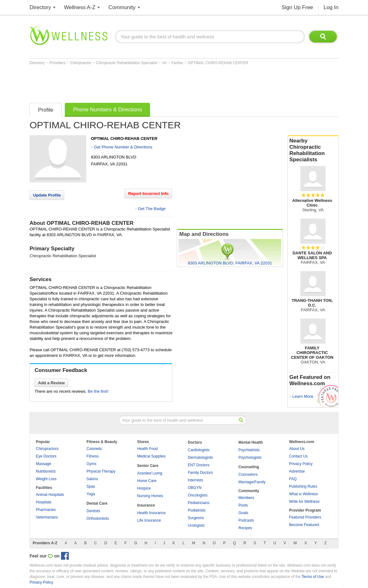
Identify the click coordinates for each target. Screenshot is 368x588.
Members (246, 498)
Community (122, 7)
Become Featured (304, 525)
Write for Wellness (304, 502)
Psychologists (250, 458)
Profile (46, 110)
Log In (331, 7)
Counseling (249, 467)
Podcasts (246, 520)
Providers (58, 63)
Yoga (91, 494)
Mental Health (251, 442)
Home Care (147, 481)
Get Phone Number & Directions (123, 147)
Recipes (245, 528)
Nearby (313, 150)
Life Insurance (149, 520)
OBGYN (195, 488)
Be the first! (98, 391)
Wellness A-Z (80, 7)
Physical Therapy (101, 471)
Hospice (144, 488)
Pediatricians (199, 503)
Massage (44, 464)
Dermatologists (200, 458)
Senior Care (148, 466)
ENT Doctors (198, 465)
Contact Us (298, 456)
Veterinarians (47, 517)
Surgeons (196, 518)
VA (165, 63)
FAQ (293, 479)
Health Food (147, 449)
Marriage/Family (252, 482)
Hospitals (44, 502)
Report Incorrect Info (148, 194)
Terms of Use (313, 577)
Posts (243, 505)
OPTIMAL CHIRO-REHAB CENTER (218, 63)
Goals (243, 513)
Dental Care (97, 503)
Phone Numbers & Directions (107, 110)
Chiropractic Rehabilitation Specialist (127, 63)
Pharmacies (46, 510)
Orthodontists (98, 519)
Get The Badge (152, 209)
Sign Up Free (297, 7)
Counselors (248, 474)
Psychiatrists (249, 450)
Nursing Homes (150, 496)
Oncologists (198, 495)
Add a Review (51, 383)
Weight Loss (46, 479)
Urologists (196, 525)
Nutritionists (46, 471)
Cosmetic (94, 449)
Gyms (91, 464)
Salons (92, 479)
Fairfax (178, 63)
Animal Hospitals (50, 495)
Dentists (93, 511)
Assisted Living (150, 473)
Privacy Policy (301, 464)
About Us (297, 449)
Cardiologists (199, 450)
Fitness (93, 456)
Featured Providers (305, 517)
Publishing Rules (303, 486)
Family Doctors (200, 473)
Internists (195, 480)
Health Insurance (151, 513)
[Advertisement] (144, 82)
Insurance (146, 505)
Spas (91, 486)
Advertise (297, 471)
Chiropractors (47, 449)
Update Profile (47, 195)
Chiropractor (81, 63)
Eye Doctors (46, 456)
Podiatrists (197, 510)
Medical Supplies (151, 456)
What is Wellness (304, 494)
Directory (40, 7)
